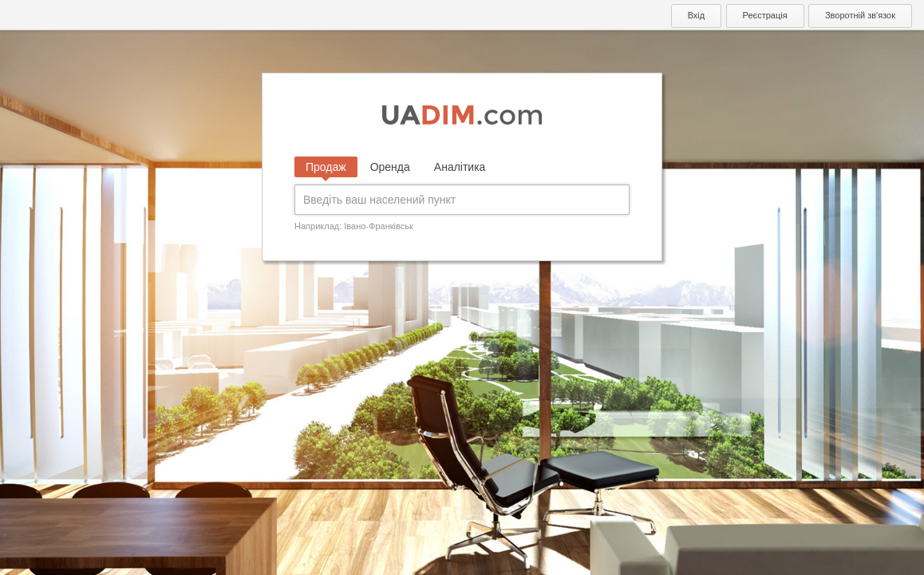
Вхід (697, 15)
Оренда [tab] (390, 167)
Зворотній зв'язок (860, 15)
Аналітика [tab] (460, 167)
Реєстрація (765, 15)
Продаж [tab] (326, 167)
